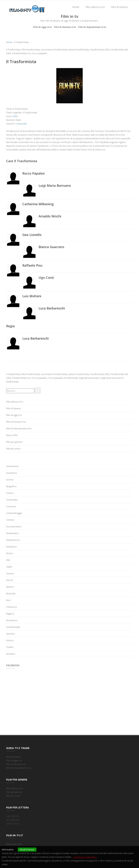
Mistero (10, 587)
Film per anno (13, 449)
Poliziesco (12, 607)
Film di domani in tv (65, 27)
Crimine (10, 520)
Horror (10, 580)
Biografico (11, 486)
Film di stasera (119, 7)
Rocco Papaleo (34, 173)
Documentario (14, 526)
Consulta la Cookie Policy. (85, 857)
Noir (8, 600)
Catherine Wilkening (38, 204)
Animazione (12, 466)
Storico (10, 640)
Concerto (11, 506)
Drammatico (12, 533)
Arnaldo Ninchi (50, 216)
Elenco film (12, 435)
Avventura (11, 473)
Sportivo (11, 634)
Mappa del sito (14, 844)
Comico (10, 493)
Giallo (9, 567)
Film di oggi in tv (42, 27)
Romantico (12, 620)
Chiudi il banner (27, 850)
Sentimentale (13, 627)
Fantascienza (13, 540)
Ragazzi (10, 614)
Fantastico (11, 547)
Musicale (11, 593)
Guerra (10, 573)
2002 (15, 116)
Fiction (10, 553)
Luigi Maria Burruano (55, 185)
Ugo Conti (46, 278)
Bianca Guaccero (51, 247)
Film (8, 560)
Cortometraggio (14, 513)
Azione (10, 480)
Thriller (10, 647)
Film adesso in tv (95, 7)
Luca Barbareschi (52, 308)
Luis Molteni (32, 296)
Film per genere (14, 442)
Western (11, 654)
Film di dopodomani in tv (92, 27)
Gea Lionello (32, 235)
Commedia (21, 124)
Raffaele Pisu (32, 265)
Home (76, 7)
